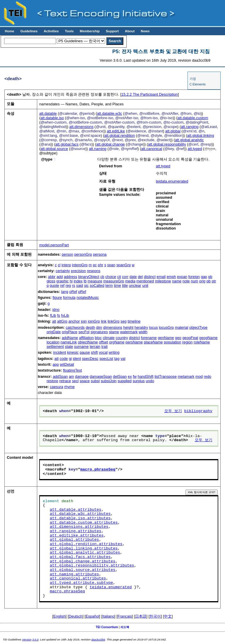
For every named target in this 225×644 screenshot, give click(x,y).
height (128, 327)
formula (69, 297)
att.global (173, 131)
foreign (194, 277)
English (59, 616)
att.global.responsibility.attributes (92, 566)
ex (130, 376)
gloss (51, 281)
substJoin (109, 381)
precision (78, 271)
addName (70, 338)
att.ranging (190, 127)
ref (62, 285)
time (117, 285)
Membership (90, 31)
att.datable (48, 113)
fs (59, 315)
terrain (95, 347)
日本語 (141, 616)
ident (77, 359)
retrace (65, 381)
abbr (52, 277)
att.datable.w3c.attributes (80, 514)
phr (101, 265)
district (134, 338)
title (125, 285)
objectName (88, 342)
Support (112, 31)
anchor (74, 321)
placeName (153, 342)
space (85, 381)
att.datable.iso (52, 118)
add (60, 277)
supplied (125, 381)
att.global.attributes (74, 540)
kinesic (73, 352)
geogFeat (190, 338)
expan (182, 277)
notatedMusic (88, 297)
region (187, 342)
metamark (186, 376)
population (172, 342)
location (53, 342)
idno (56, 310)
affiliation (86, 338)
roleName (202, 342)
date (133, 277)
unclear (135, 285)
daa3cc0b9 (98, 639)
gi (70, 359)
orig (202, 281)
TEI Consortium (107, 627)
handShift (146, 376)
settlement (55, 347)
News (145, 31)
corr (125, 277)
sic (86, 285)
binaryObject (89, 277)
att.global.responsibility (167, 144)
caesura (57, 387)
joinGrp (94, 321)
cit (119, 277)
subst (95, 381)
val (123, 359)
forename (149, 338)
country (122, 338)
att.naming (98, 149)
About (130, 31)
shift (94, 352)
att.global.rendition (120, 135)
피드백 (125, 627)
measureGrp (114, 281)
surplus (139, 381)
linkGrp (114, 321)
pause (85, 352)
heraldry (141, 327)
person (68, 254)
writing (114, 352)
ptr (214, 281)
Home (9, 31)
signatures (99, 332)
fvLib (65, 315)
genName (166, 338)
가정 (193, 79)
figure (57, 297)
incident (60, 352)
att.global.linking (201, 135)
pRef (82, 292)
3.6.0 (35, 639)
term (109, 285)
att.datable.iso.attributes (80, 518)
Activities (51, 31)
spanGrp (123, 265)
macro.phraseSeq (98, 470)
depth (91, 327)
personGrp (83, 254)
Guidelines (29, 31)
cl (59, 265)
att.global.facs (67, 144)
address (71, 277)
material (182, 327)
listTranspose (166, 376)
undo (150, 381)
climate (109, 338)
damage (82, 376)
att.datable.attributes (76, 510)
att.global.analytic (189, 140)
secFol (84, 332)
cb (102, 277)
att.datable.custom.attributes (84, 523)
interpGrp (80, 265)
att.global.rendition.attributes (86, 544)
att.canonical (152, 149)
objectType (198, 327)
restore (52, 381)
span (111, 265)
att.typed (195, 149)
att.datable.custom (193, 118)
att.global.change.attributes (83, 562)
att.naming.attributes (74, 574)
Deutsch (76, 616)
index (78, 281)
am (71, 376)
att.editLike (116, 131)
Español (92, 616)
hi (71, 281)
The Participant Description (150, 94)
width (143, 332)
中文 (168, 616)
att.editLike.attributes (77, 536)
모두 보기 (173, 411)
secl (75, 381)
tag (117, 359)
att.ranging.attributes (76, 531)
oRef (73, 292)
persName (134, 342)
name (177, 281)
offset (104, 342)
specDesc (90, 359)
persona (100, 254)
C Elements (198, 84)
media (130, 281)
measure (95, 281)
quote (54, 285)
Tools (69, 31)
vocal (103, 352)
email (161, 277)
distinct (150, 277)
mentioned (145, 281)
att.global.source (54, 149)
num (194, 281)
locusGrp (166, 327)
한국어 (155, 616)
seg (123, 321)
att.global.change (110, 144)
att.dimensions (82, 127)
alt (54, 321)
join (84, 321)
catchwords (75, 327)
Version (27, 639)
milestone (163, 281)
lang (65, 292)
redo (208, 376)
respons (94, 271)
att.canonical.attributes (78, 579)
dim (99, 327)
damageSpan (101, 376)
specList (106, 359)
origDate (54, 332)
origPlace (70, 332)
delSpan (120, 376)
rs (74, 285)
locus (154, 327)
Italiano (108, 616)
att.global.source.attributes (83, 570)
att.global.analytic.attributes (85, 553)
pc (95, 265)
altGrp (62, 321)
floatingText (73, 370)
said (80, 285)
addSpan (60, 376)
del (140, 277)
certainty (63, 271)
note (186, 281)
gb (210, 277)
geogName (208, 338)
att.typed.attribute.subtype (81, 583)
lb (85, 281)
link (104, 321)
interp (66, 265)
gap (204, 277)
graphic (62, 281)
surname (81, 347)
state (69, 347)
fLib (53, 315)
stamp (114, 332)
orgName (117, 342)
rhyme (69, 387)
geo (178, 338)
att (57, 359)
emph (171, 277)
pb (209, 281)
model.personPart (54, 245)
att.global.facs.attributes (80, 557)
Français (125, 616)
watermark (129, 332)
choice (111, 277)
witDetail (67, 364)
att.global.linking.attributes (84, 549)
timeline (134, 321)
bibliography (198, 411)
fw (135, 376)
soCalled (97, 285)
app (56, 364)
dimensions (113, 327)
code (64, 359)
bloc (98, 338)
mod (199, 376)
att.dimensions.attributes (79, 527)
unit (145, 285)
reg (68, 285)
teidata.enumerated (172, 181)
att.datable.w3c (110, 113)
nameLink (69, 342)
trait (104, 347)
